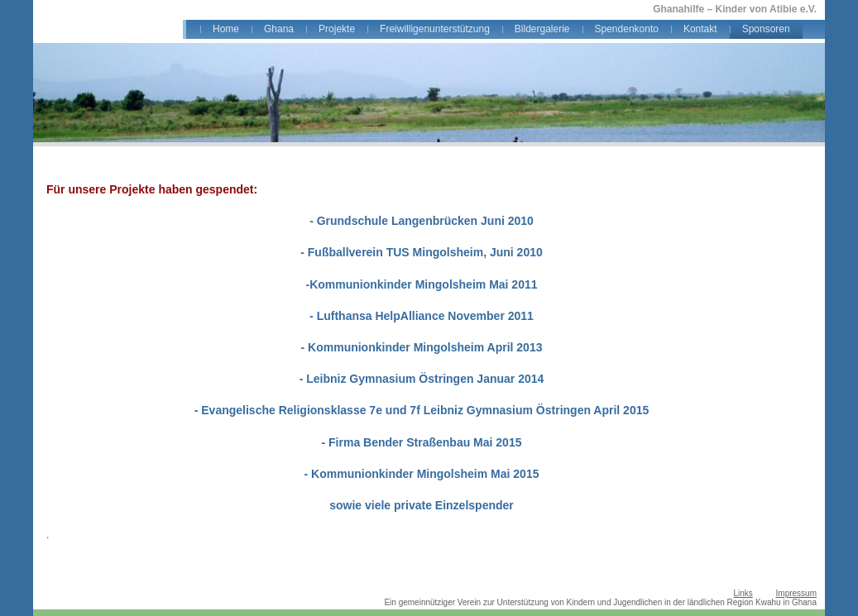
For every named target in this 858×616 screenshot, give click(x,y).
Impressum (796, 593)
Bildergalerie (542, 29)
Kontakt (700, 29)
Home (226, 29)
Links (743, 593)
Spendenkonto (627, 29)
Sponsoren (766, 29)
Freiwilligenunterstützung (435, 29)
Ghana (279, 29)
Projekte (337, 29)
